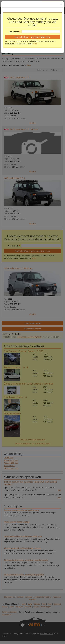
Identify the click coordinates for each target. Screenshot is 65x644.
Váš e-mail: (14, 32)
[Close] (61, 4)
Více (35, 44)
